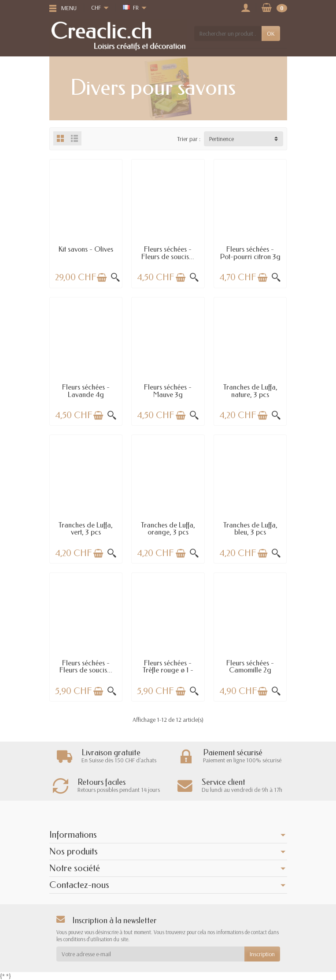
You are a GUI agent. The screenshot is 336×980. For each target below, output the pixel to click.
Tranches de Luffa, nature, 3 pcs (250, 391)
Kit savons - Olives (86, 249)
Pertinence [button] (222, 139)
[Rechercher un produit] (228, 33)
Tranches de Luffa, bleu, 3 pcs (250, 529)
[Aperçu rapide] (115, 278)
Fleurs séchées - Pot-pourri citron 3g (250, 253)
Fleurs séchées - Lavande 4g (86, 391)
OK (271, 33)
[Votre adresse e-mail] (150, 954)
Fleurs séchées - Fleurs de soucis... (168, 253)
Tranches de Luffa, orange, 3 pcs (168, 529)
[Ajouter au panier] (102, 278)
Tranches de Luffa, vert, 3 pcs (86, 529)
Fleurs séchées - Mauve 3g (168, 391)
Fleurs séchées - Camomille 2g (250, 666)
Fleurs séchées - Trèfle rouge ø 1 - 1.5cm (168, 670)
